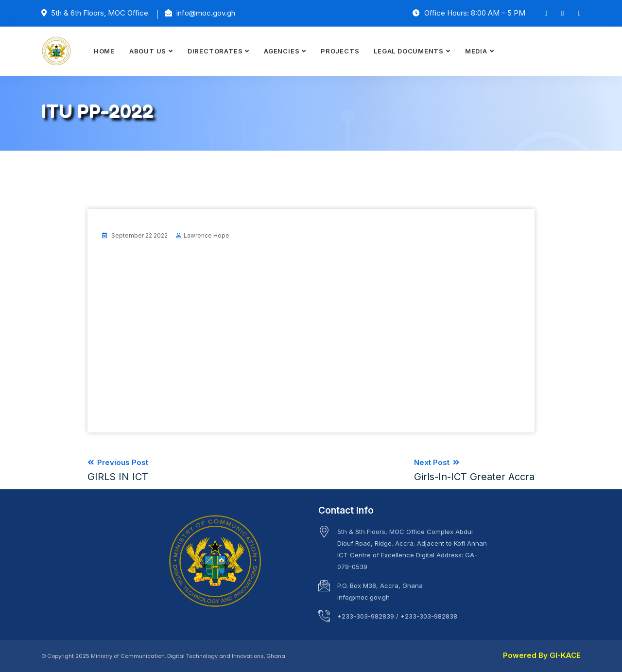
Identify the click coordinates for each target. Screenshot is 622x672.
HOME (104, 51)
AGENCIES (282, 51)
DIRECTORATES (215, 51)
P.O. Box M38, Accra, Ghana (380, 586)
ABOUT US (148, 51)
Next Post (474, 470)
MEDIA (476, 51)
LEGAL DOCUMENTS (409, 51)
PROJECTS (340, 51)
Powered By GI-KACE (542, 655)
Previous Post (118, 470)
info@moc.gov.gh (363, 597)
